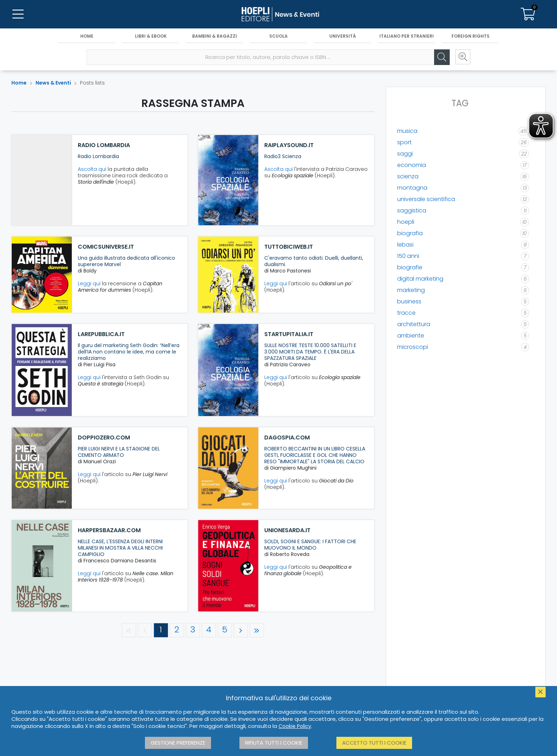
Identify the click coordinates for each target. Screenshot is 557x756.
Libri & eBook (151, 36)
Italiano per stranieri (407, 36)
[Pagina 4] (209, 630)
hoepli (406, 222)
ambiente (411, 336)
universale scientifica (426, 199)
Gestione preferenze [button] (178, 743)
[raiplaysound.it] (228, 180)
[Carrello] (528, 14)
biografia (410, 233)
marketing (411, 290)
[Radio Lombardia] (42, 180)
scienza (408, 176)
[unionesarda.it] (228, 566)
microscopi (413, 347)
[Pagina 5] (225, 630)
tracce (406, 313)
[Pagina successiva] (241, 630)
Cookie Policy (295, 726)
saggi (405, 154)
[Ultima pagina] (257, 630)
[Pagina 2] (177, 630)
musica (407, 131)
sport (404, 142)
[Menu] (18, 14)
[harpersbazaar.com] (42, 566)
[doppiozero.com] (42, 468)
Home (87, 36)
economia (412, 165)
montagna (412, 188)
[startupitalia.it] (228, 370)
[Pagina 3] (193, 630)
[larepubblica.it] (42, 370)
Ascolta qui (92, 169)
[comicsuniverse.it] (42, 275)
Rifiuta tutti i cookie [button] (274, 743)
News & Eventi (53, 83)
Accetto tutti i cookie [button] (374, 743)
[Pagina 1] (161, 630)
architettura (414, 324)
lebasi (405, 245)
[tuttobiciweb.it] (228, 275)
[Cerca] (441, 57)
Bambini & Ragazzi (215, 36)
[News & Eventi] (278, 14)
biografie (410, 267)
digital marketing (420, 279)
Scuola (278, 36)
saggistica (412, 210)
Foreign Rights (471, 36)
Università (343, 36)
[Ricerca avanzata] (463, 57)
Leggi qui (89, 283)
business (409, 301)
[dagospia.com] (228, 468)
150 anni (408, 256)
